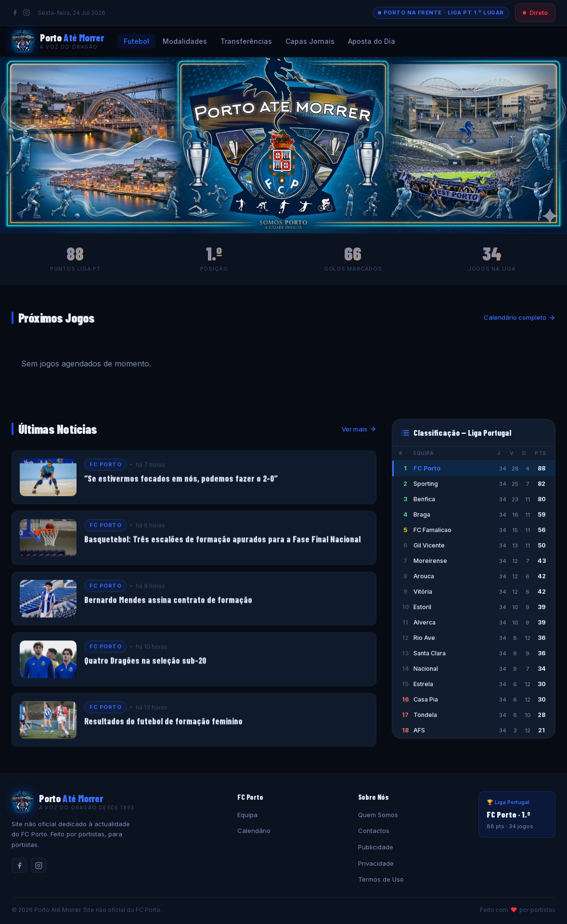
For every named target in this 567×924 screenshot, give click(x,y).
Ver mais (359, 429)
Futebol (136, 41)
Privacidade (376, 863)
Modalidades (185, 41)
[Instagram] (26, 13)
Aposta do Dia (372, 41)
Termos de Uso (381, 879)
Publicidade (376, 847)
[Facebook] (15, 13)
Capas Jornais (310, 41)
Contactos (374, 831)
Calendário (254, 831)
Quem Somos (378, 815)
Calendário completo (520, 317)
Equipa (247, 815)
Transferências (246, 41)
